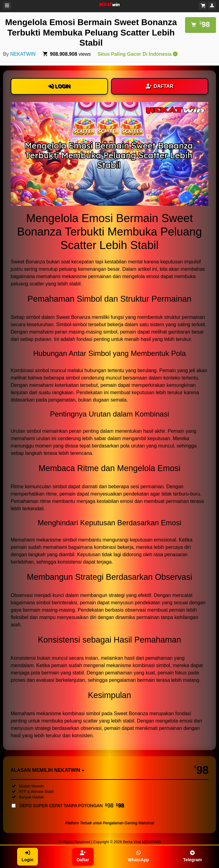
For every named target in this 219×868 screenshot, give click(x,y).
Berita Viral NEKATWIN (142, 842)
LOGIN (59, 86)
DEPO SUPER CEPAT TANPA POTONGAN (72, 806)
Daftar (83, 856)
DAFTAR (160, 86)
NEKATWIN (23, 54)
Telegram (193, 856)
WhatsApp (138, 856)
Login (28, 856)
